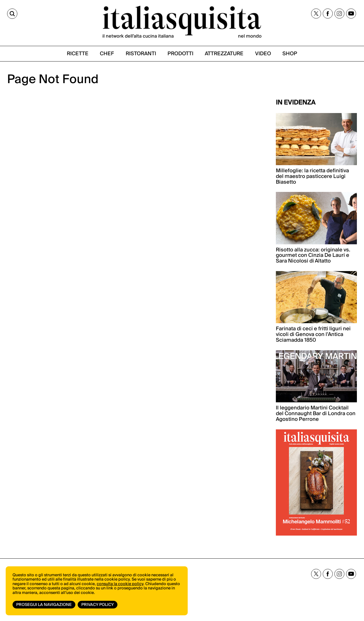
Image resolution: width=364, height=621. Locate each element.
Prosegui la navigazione (44, 605)
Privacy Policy (98, 605)
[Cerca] (12, 14)
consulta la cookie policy (120, 584)
